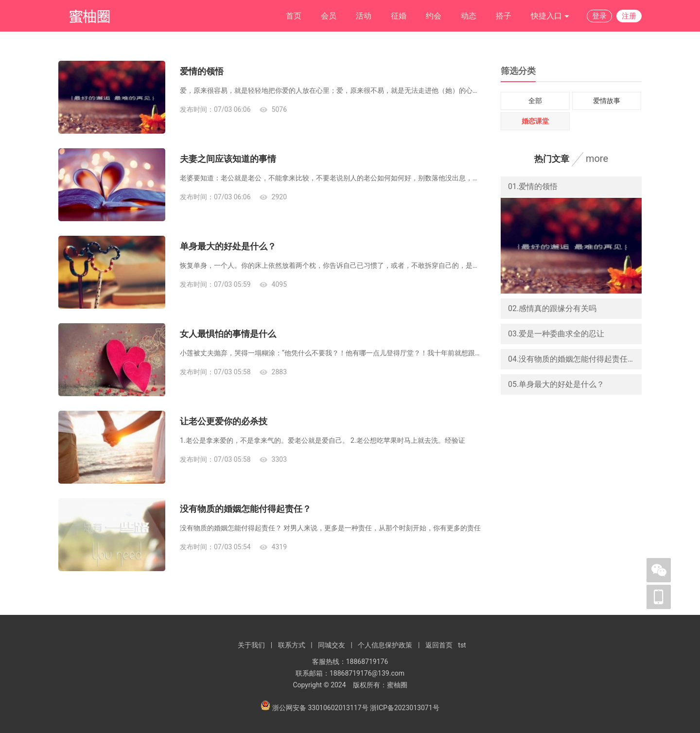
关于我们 (251, 645)
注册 (629, 16)
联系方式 (292, 645)
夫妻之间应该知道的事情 (228, 159)
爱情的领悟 (202, 71)
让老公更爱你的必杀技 (224, 421)
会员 (329, 16)
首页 (294, 16)
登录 (599, 16)
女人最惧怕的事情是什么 (228, 334)
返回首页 (439, 645)
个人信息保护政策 (385, 645)
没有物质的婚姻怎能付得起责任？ (245, 509)
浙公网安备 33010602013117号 (321, 708)
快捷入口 (550, 16)
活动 (364, 16)
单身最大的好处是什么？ (228, 246)
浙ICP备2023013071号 (404, 708)
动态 (469, 16)
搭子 (504, 16)
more (597, 158)
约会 (434, 16)
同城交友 (332, 645)
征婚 (399, 16)
